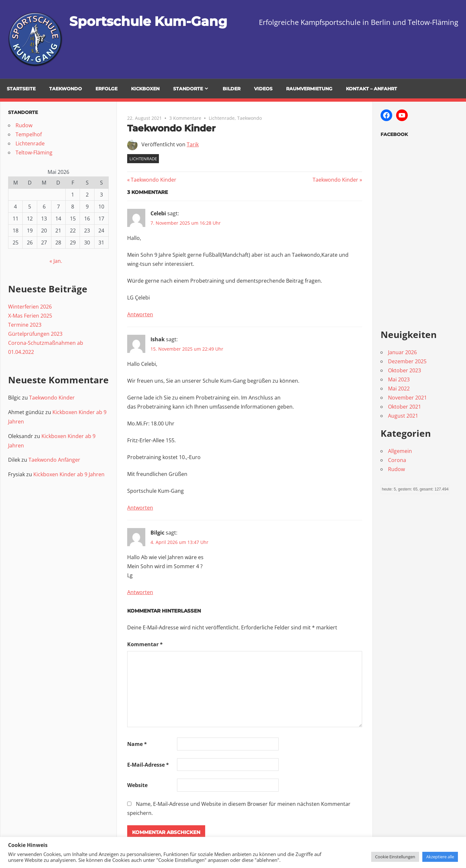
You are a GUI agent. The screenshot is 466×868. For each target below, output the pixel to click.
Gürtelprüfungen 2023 (35, 334)
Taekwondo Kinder (153, 180)
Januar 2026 (402, 352)
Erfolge (106, 89)
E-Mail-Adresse (148, 765)
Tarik (193, 144)
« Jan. (56, 261)
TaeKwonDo (66, 89)
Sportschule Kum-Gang (148, 21)
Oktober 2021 (405, 407)
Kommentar (145, 644)
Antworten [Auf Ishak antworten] (140, 508)
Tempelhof (29, 134)
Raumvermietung (309, 89)
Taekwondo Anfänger (54, 460)
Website (137, 785)
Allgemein (400, 451)
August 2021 (403, 416)
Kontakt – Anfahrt (372, 89)
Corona (397, 460)
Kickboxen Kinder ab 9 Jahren (69, 474)
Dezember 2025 (407, 361)
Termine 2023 (25, 325)
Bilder (232, 89)
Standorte (188, 89)
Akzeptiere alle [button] (440, 857)
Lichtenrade (222, 118)
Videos (263, 89)
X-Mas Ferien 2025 (30, 316)
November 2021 (407, 398)
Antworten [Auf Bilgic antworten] (140, 592)
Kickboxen (145, 89)
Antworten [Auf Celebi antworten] (140, 314)
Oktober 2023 (405, 370)
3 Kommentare (185, 118)
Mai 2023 (399, 379)
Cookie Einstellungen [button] (395, 857)
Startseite (21, 89)
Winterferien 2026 (30, 307)
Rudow (24, 125)
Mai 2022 (399, 389)
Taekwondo (250, 118)
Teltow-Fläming (34, 152)
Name (137, 744)
